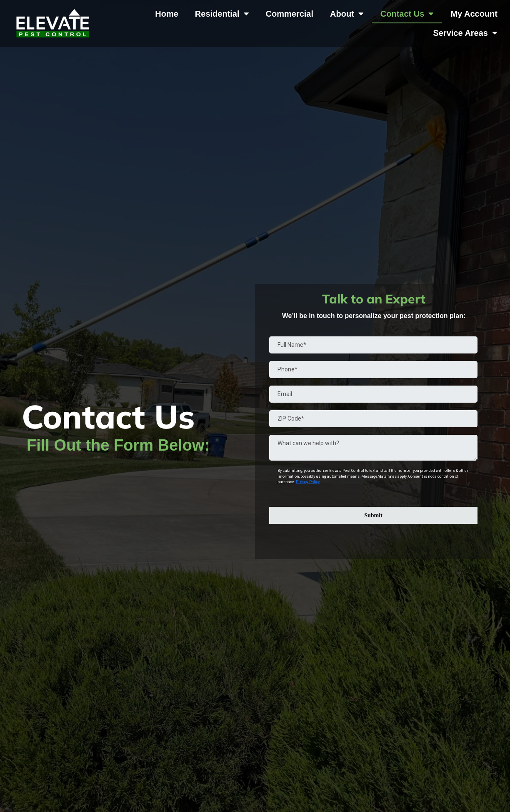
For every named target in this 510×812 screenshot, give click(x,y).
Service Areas (465, 33)
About (347, 14)
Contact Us (407, 14)
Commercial (290, 14)
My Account (474, 14)
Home (167, 14)
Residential (222, 14)
